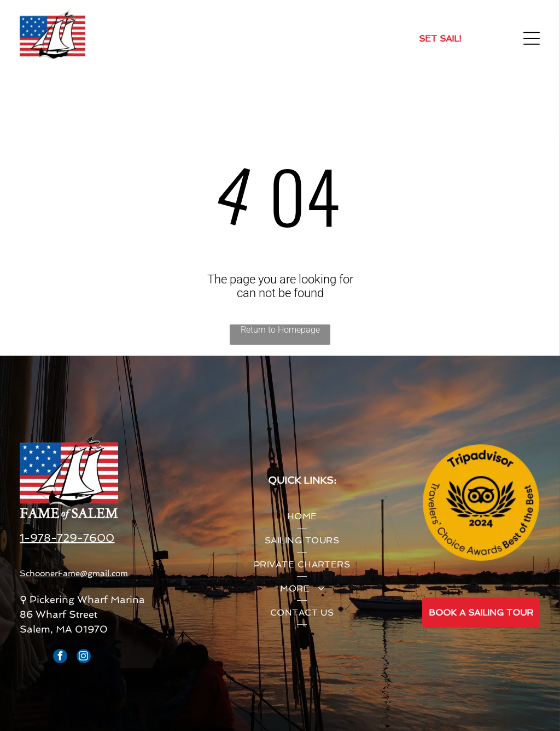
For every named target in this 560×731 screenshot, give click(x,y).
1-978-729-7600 (67, 538)
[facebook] (60, 657)
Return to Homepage (280, 330)
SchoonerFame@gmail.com (74, 573)
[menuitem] (302, 517)
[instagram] (84, 657)
